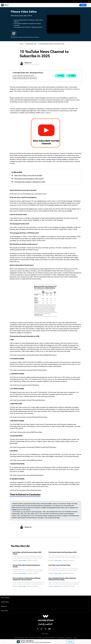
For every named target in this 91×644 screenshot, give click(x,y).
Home (21, 44)
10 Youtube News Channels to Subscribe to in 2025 (30, 182)
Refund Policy (69, 638)
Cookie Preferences (61, 638)
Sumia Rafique (22, 573)
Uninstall (75, 638)
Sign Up (70, 642)
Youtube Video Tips (31, 44)
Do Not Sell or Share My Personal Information (46, 638)
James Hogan (22, 560)
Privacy (27, 638)
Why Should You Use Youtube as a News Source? (29, 179)
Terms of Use (32, 638)
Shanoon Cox (58, 586)
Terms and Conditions (19, 638)
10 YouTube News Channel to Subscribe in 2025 (51, 44)
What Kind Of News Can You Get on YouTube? (28, 175)
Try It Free (60, 76)
